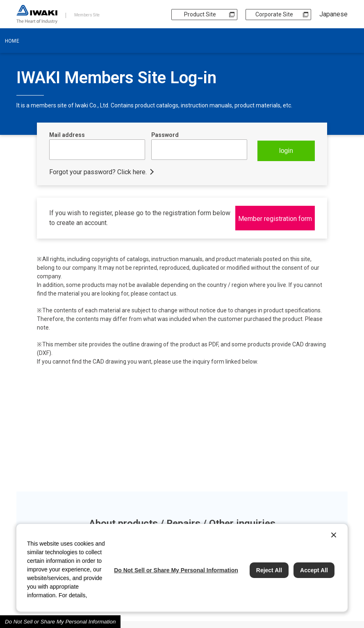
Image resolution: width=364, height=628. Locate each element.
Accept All (314, 570)
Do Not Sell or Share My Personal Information (60, 622)
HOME (12, 41)
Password (165, 135)
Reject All (269, 570)
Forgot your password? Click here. (98, 172)
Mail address (67, 135)
